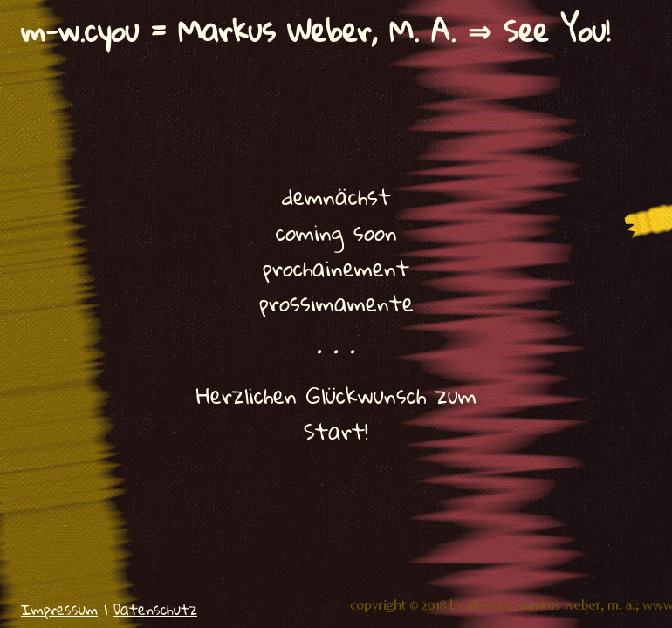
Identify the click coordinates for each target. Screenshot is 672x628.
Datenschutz (155, 609)
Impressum (59, 609)
